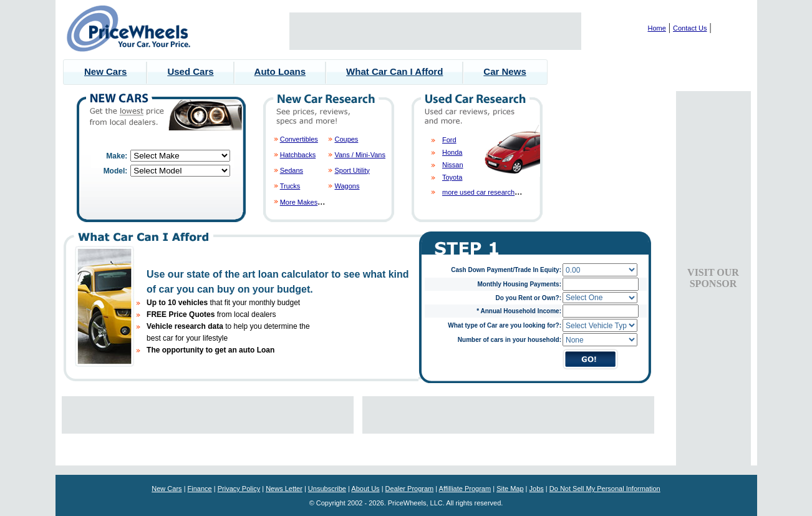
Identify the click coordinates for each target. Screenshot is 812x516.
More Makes (299, 202)
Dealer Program (410, 489)
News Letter (284, 489)
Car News (505, 71)
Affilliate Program (465, 489)
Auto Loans (280, 71)
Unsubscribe (327, 489)
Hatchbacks (298, 155)
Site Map (510, 489)
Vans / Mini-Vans (360, 155)
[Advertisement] (435, 31)
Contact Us (690, 28)
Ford (449, 140)
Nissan (453, 165)
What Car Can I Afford (394, 71)
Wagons (347, 186)
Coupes (346, 139)
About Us (365, 489)
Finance (200, 489)
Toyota (452, 177)
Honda (452, 152)
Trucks (290, 186)
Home (657, 28)
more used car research (478, 192)
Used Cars (190, 71)
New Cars (105, 71)
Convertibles (299, 139)
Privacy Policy (239, 489)
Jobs (537, 489)
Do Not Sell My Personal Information (605, 489)
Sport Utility (352, 170)
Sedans (292, 170)
